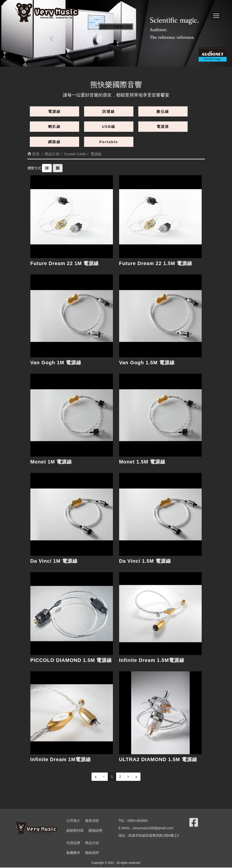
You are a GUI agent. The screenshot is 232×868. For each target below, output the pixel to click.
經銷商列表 (75, 831)
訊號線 (109, 111)
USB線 (109, 126)
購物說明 (95, 831)
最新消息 (92, 821)
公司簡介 (73, 821)
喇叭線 (54, 126)
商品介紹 (92, 843)
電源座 (163, 126)
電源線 (54, 111)
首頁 (33, 154)
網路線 (54, 142)
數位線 (163, 111)
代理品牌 (73, 843)
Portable (108, 142)
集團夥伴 (73, 853)
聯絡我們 (92, 853)
